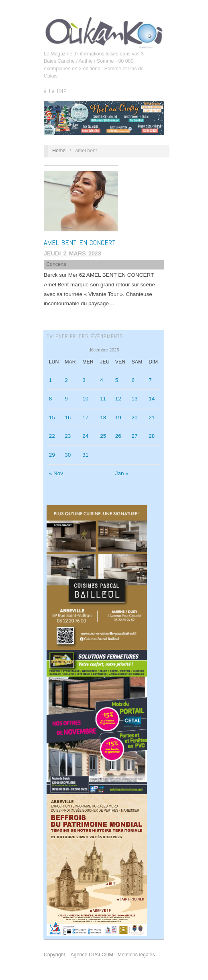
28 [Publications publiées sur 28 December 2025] (152, 436)
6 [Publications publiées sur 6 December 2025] (133, 380)
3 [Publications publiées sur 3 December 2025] (84, 380)
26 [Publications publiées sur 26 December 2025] (118, 436)
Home (59, 151)
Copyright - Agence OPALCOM (79, 955)
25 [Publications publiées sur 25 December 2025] (103, 436)
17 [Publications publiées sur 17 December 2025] (85, 418)
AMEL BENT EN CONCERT (80, 242)
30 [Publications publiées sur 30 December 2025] (68, 455)
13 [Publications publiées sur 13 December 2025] (134, 399)
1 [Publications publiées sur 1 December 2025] (51, 380)
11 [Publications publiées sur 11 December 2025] (103, 399)
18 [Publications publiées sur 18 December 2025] (103, 418)
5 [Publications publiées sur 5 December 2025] (117, 380)
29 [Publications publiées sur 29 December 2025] (52, 455)
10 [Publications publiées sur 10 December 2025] (85, 399)
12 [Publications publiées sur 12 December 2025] (118, 399)
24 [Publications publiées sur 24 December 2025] (85, 436)
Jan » (122, 473)
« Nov (56, 473)
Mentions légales (136, 955)
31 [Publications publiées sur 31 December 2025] (85, 455)
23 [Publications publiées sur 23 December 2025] (68, 436)
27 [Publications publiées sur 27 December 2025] (134, 436)
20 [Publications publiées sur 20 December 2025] (134, 418)
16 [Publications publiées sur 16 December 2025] (68, 418)
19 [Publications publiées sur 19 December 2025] (118, 418)
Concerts (56, 264)
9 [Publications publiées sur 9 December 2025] (66, 399)
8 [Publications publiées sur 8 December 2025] (51, 399)
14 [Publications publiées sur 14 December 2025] (152, 399)
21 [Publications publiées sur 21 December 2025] (152, 418)
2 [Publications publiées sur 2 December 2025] (66, 380)
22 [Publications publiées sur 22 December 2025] (52, 436)
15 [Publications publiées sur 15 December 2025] (52, 418)
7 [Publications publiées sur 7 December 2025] (150, 380)
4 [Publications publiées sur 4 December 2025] (102, 380)
